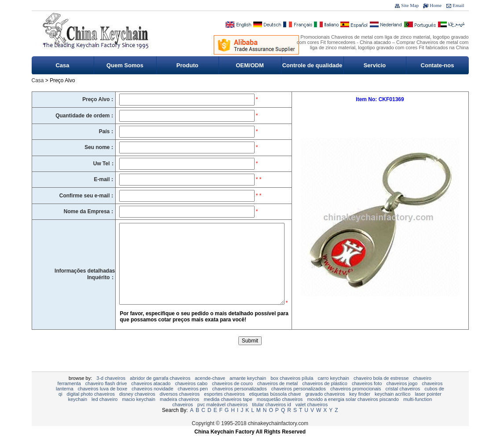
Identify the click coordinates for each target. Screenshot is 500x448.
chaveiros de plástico (325, 397)
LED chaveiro (104, 412)
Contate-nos (438, 65)
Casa (62, 65)
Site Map (410, 5)
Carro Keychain (333, 391)
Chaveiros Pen (193, 402)
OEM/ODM (250, 65)
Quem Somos (125, 65)
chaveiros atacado (151, 397)
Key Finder (360, 407)
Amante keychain (248, 391)
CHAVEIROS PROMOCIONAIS (356, 402)
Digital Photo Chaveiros (91, 407)
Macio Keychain (139, 412)
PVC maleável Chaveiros (223, 418)
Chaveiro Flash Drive (106, 397)
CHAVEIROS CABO (191, 397)
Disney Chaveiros (137, 407)
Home (436, 5)
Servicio (375, 65)
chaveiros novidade (152, 402)
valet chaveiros (312, 418)
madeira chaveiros (179, 412)
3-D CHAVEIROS (111, 391)
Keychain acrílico (392, 407)
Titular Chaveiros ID (272, 418)
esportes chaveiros (224, 407)
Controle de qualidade (312, 65)
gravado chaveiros (325, 407)
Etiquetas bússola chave (275, 407)
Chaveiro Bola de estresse (381, 391)
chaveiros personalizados (240, 402)
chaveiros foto (367, 397)
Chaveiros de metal (277, 397)
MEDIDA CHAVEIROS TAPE (228, 412)
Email (458, 5)
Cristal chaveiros (403, 402)
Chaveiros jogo (402, 397)
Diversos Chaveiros (180, 407)
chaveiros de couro (232, 397)
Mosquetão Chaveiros (280, 412)
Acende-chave (210, 391)
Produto (187, 65)
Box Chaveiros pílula (292, 391)
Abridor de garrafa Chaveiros (160, 391)
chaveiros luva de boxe (103, 402)
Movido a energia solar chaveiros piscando (353, 412)
